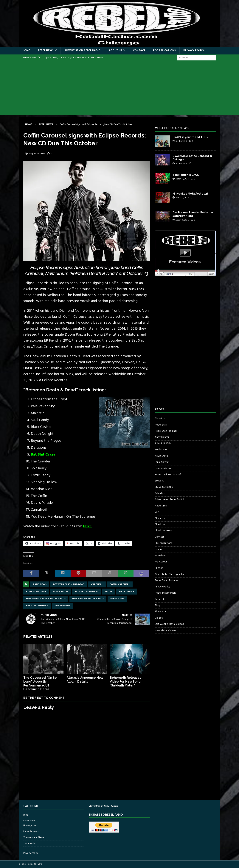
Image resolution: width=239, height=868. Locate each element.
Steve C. (159, 481)
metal (109, 592)
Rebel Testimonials (165, 593)
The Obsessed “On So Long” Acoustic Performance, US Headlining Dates (40, 683)
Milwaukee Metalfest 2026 (191, 194)
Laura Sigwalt (162, 462)
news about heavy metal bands (46, 599)
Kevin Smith (161, 456)
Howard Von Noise (87, 592)
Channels (160, 518)
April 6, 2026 (181, 141)
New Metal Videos (165, 630)
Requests (160, 599)
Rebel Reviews (31, 832)
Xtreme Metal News (34, 837)
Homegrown (30, 826)
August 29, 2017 (37, 154)
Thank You (161, 612)
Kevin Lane (161, 450)
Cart (157, 512)
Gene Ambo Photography (169, 574)
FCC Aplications (164, 50)
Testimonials (30, 844)
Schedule (160, 493)
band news (40, 584)
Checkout (160, 524)
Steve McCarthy (164, 487)
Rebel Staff (161, 425)
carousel (97, 584)
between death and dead (69, 584)
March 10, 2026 (182, 220)
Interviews (161, 556)
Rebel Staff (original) (166, 431)
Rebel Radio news (37, 606)
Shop (158, 605)
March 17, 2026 (182, 179)
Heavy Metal (60, 592)
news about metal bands (88, 599)
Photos (159, 568)
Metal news (127, 592)
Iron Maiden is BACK (186, 175)
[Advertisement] (119, 89)
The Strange (62, 606)
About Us (115, 50)
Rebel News (46, 50)
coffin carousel (120, 584)
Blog (26, 815)
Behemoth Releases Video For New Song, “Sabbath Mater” (126, 682)
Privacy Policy (194, 50)
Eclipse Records (36, 592)
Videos (159, 618)
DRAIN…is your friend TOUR (190, 137)
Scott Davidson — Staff (168, 475)
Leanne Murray (163, 468)
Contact (139, 50)
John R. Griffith (163, 444)
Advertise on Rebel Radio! (83, 50)
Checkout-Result (164, 531)
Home (26, 50)
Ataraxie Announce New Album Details (85, 680)
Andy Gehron (162, 437)
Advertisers (161, 506)
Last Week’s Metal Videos (169, 624)
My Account (162, 562)
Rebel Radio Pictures (166, 580)
